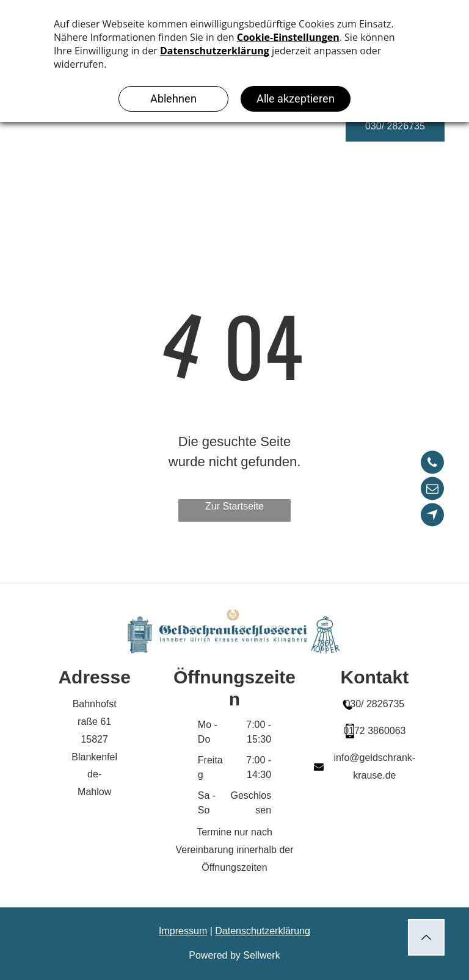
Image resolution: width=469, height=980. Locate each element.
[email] (432, 490)
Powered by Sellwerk (234, 955)
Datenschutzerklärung (263, 931)
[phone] (432, 464)
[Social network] (432, 517)
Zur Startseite (234, 506)
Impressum (183, 931)
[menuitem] (192, 138)
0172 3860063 (374, 731)
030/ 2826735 (374, 704)
